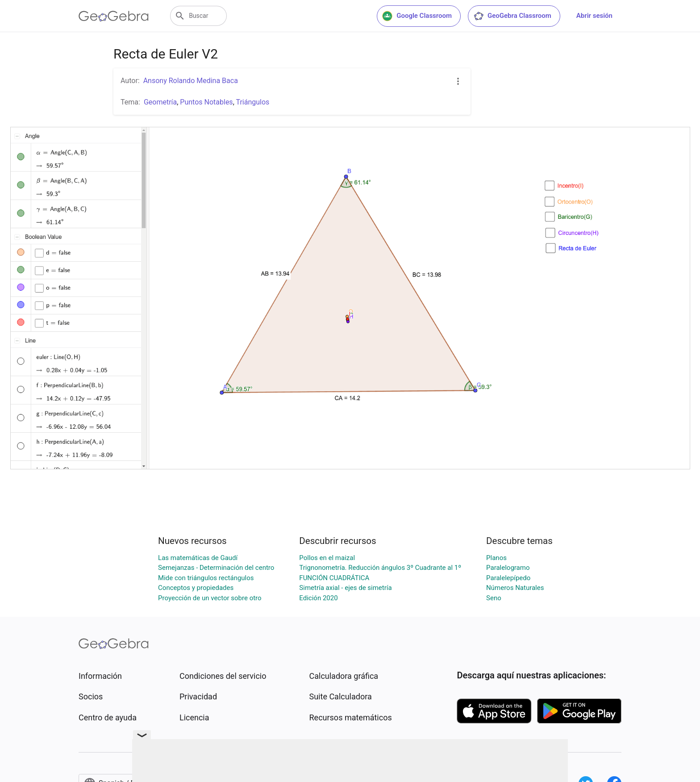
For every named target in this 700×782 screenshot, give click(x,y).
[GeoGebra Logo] (114, 16)
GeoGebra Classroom (512, 16)
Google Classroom (417, 16)
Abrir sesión (594, 16)
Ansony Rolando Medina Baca (191, 81)
